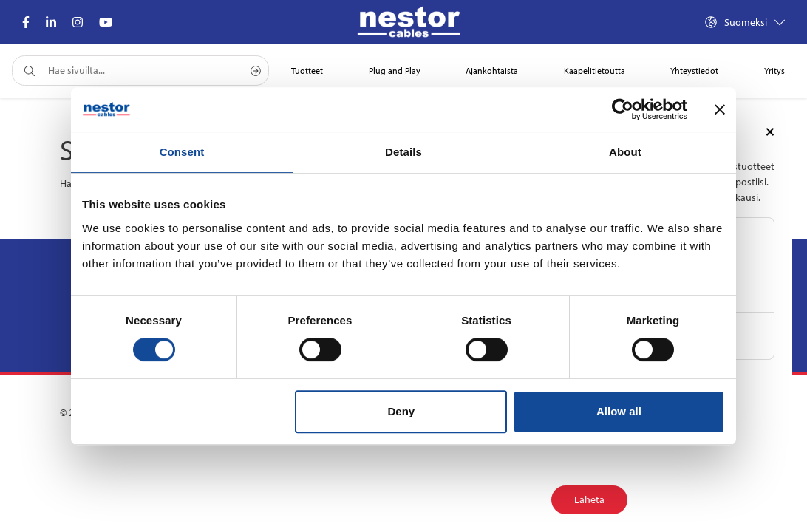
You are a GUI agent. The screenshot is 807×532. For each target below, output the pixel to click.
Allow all (619, 411)
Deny (402, 411)
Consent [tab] (182, 152)
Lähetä (589, 499)
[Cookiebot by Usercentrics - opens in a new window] (623, 109)
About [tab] (625, 152)
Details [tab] (403, 152)
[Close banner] (720, 109)
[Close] (770, 131)
